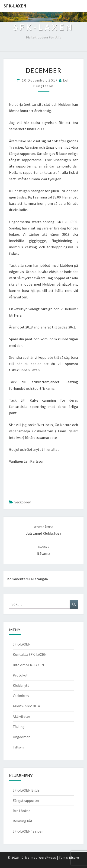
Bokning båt (23, 821)
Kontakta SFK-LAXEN (30, 654)
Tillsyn (18, 747)
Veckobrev (23, 502)
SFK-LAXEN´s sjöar (28, 831)
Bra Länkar (21, 811)
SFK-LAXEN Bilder (27, 790)
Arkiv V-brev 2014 (26, 706)
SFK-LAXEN (15, 6)
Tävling (19, 727)
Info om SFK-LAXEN (28, 665)
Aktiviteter (21, 716)
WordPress (47, 858)
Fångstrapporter (26, 800)
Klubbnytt (21, 685)
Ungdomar (21, 737)
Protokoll (21, 675)
